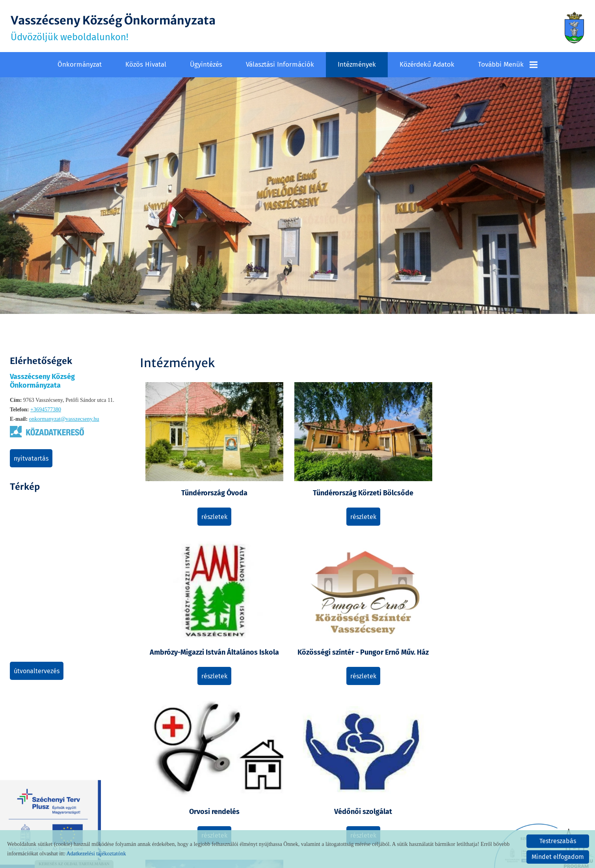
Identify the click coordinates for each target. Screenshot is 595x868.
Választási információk (280, 64)
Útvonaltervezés (37, 670)
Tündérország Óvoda (195, 463)
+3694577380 (46, 409)
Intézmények (357, 64)
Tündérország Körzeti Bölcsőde (307, 468)
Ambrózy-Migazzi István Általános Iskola (418, 468)
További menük (508, 64)
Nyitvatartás (31, 458)
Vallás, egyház (418, 604)
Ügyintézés (206, 64)
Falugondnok (307, 734)
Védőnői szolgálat (307, 604)
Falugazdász (529, 604)
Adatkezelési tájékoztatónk (96, 854)
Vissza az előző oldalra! (190, 804)
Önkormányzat (80, 64)
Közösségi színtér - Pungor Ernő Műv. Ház (530, 468)
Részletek (195, 497)
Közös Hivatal (146, 64)
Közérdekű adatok (427, 64)
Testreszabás (558, 841)
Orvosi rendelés (195, 604)
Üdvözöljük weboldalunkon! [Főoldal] (118, 28)
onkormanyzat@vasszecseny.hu (64, 418)
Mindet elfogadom (558, 857)
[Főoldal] (574, 28)
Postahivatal (196, 734)
